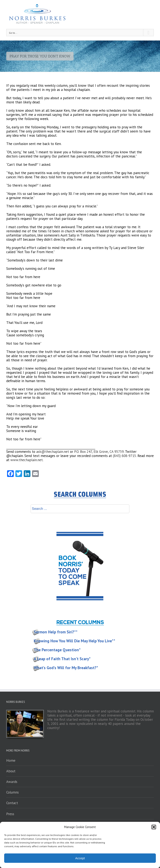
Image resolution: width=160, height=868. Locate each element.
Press (10, 814)
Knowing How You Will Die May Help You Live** (74, 641)
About (11, 771)
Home (11, 760)
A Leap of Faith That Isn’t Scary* (62, 659)
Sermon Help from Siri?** (56, 632)
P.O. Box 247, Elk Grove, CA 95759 (99, 452)
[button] (154, 827)
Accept (80, 858)
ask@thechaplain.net (53, 452)
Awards (12, 782)
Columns (12, 792)
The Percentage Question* (57, 650)
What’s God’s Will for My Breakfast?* (66, 668)
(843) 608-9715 (124, 456)
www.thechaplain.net (27, 460)
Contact (12, 803)
